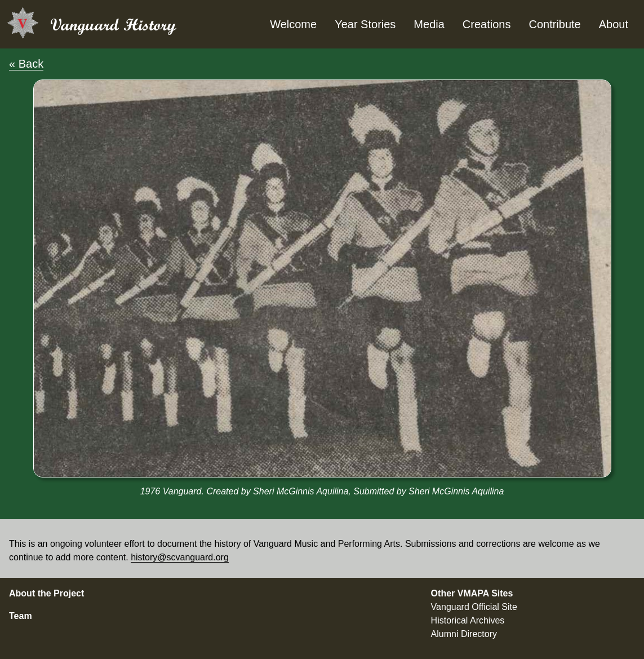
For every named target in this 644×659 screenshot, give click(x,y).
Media (429, 24)
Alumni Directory (464, 634)
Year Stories (365, 24)
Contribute (554, 24)
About (614, 24)
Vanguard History (113, 25)
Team (21, 616)
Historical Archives (468, 620)
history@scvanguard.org (180, 557)
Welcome (293, 24)
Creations (487, 24)
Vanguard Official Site (474, 607)
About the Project (46, 593)
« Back (26, 64)
